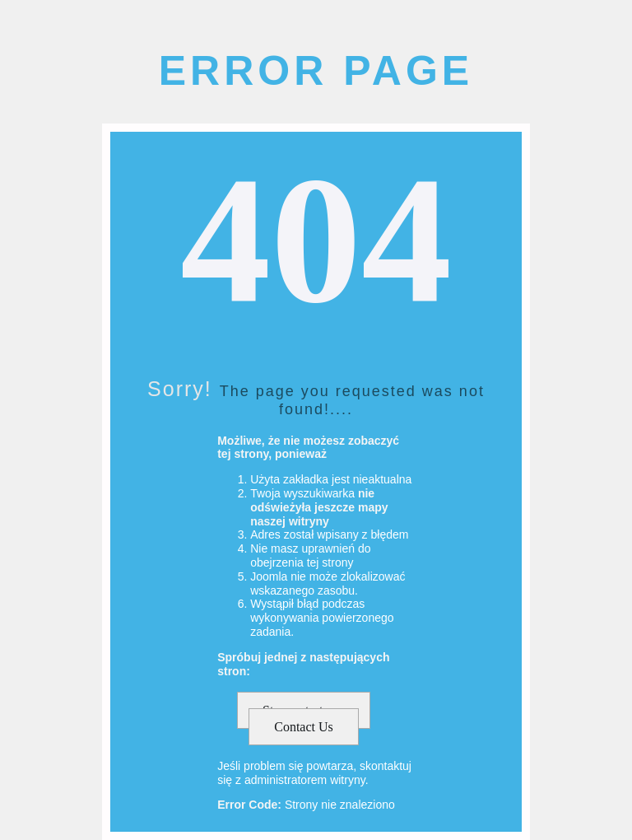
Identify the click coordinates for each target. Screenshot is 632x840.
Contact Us (304, 727)
